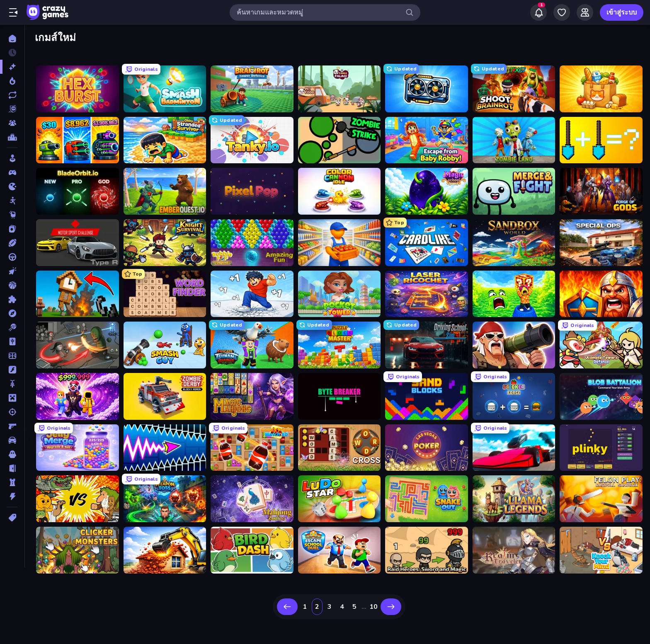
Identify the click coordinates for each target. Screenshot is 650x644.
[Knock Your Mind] (601, 550)
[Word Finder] (165, 294)
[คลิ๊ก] (12, 271)
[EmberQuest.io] (165, 191)
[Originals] (12, 109)
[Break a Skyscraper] (252, 294)
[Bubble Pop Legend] (252, 243)
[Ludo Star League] (340, 499)
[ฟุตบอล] (12, 356)
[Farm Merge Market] (601, 89)
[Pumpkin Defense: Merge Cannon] (78, 140)
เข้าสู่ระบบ (622, 12)
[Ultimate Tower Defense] (601, 345)
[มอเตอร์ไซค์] (12, 384)
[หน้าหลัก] (12, 39)
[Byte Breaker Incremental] (340, 396)
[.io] (12, 186)
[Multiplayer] (12, 123)
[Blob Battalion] (601, 396)
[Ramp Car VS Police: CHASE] (514, 448)
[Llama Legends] (514, 499)
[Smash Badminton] (165, 89)
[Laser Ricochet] (427, 294)
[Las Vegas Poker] (427, 448)
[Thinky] (12, 215)
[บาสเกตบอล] (12, 285)
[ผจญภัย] (12, 313)
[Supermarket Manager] (340, 243)
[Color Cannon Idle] (340, 191)
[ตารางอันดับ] (12, 137)
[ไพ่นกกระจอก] (12, 341)
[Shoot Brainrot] (514, 89)
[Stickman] (12, 201)
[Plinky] (601, 448)
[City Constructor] (165, 550)
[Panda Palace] (340, 89)
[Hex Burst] (78, 89)
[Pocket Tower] (340, 294)
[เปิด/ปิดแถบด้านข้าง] (13, 12)
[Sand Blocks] (427, 396)
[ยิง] (12, 412)
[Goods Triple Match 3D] (252, 448)
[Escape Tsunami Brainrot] (252, 345)
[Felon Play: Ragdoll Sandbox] (601, 499)
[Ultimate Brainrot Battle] (78, 499)
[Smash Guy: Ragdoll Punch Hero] (165, 345)
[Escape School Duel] (340, 550)
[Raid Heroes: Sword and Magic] (427, 550)
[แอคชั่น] (12, 496)
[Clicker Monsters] (78, 550)
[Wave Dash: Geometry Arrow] (165, 448)
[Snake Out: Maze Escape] (427, 499)
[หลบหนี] (12, 468)
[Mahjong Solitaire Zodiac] (252, 499)
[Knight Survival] (165, 243)
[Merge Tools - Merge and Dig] (601, 140)
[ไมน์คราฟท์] (12, 398)
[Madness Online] (78, 345)
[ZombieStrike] (340, 140)
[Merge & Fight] (514, 191)
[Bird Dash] (252, 550)
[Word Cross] (340, 448)
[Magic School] (427, 191)
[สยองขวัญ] (12, 454)
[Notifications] (538, 12)
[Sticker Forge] (514, 396)
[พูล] (12, 327)
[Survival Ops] (514, 345)
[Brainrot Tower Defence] (252, 89)
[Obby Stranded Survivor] (165, 140)
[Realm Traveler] (514, 550)
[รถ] (12, 440)
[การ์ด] (12, 229)
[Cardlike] (427, 243)
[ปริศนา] (12, 299)
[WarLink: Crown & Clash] (601, 294)
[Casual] (12, 158)
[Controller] (12, 172)
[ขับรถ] (12, 257)
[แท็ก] (12, 518)
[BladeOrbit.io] (78, 191)
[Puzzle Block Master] (340, 345)
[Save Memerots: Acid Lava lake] (514, 294)
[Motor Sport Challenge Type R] (78, 243)
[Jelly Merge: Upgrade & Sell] (78, 448)
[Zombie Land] (514, 140)
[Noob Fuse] (78, 294)
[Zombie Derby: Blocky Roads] (165, 396)
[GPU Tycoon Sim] (427, 89)
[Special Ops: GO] (601, 243)
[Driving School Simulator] (427, 345)
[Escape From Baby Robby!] (427, 140)
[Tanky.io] (252, 140)
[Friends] (585, 12)
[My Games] (562, 12)
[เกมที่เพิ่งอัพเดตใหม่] (12, 95)
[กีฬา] (12, 243)
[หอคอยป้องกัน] (12, 482)
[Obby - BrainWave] (78, 396)
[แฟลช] (12, 370)
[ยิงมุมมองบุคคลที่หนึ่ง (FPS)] (12, 426)
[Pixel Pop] (252, 191)
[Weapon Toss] (165, 499)
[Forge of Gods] (601, 191)
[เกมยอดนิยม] (12, 81)
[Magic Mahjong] (252, 396)
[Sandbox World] (514, 243)
